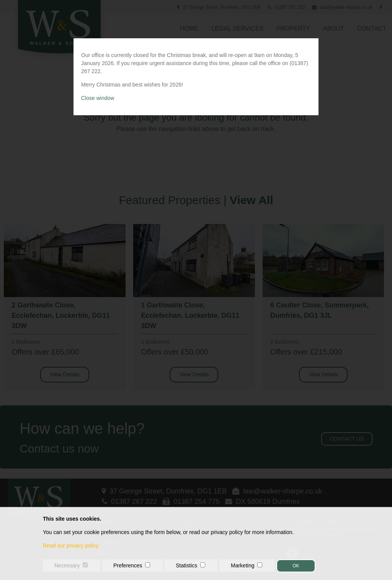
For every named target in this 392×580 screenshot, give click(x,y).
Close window (98, 98)
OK (296, 566)
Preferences (128, 565)
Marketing (243, 565)
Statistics (186, 565)
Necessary (67, 565)
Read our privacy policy (71, 546)
